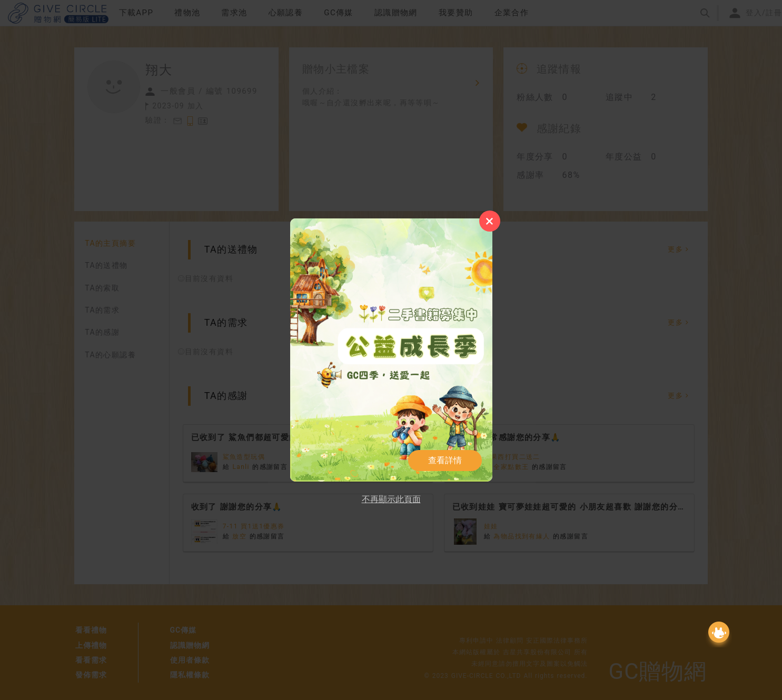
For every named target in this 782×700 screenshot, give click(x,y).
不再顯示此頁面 (391, 499)
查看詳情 (445, 460)
